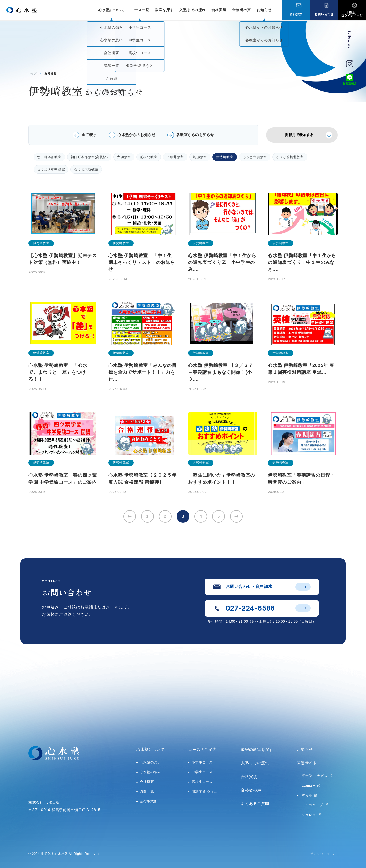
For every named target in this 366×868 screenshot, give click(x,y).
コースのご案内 (202, 749)
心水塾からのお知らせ (136, 135)
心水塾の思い (150, 762)
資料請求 (296, 14)
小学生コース (202, 762)
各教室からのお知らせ (195, 135)
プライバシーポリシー (321, 854)
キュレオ (309, 815)
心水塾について (151, 749)
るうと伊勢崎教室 (51, 169)
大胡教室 (124, 157)
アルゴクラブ (312, 805)
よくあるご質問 (255, 804)
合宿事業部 (149, 801)
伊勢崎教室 (225, 157)
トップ (33, 73)
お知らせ (264, 10)
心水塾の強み (150, 772)
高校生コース (202, 782)
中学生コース (202, 772)
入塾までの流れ (193, 10)
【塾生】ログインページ (352, 14)
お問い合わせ (324, 14)
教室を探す (164, 10)
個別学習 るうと (204, 791)
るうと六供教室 (255, 157)
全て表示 (89, 135)
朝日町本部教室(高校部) (89, 157)
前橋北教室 (149, 157)
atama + (308, 785)
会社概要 (147, 782)
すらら (307, 795)
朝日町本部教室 (49, 157)
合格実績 (219, 10)
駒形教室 (200, 157)
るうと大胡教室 (86, 169)
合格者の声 (241, 10)
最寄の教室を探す (257, 749)
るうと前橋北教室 (290, 157)
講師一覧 (147, 791)
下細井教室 (175, 157)
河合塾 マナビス (315, 776)
